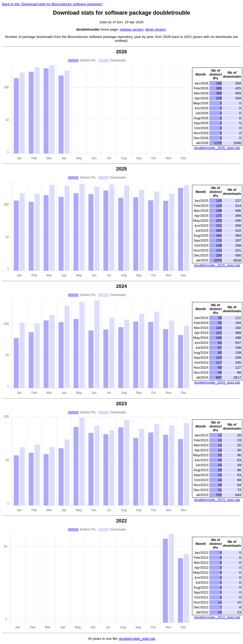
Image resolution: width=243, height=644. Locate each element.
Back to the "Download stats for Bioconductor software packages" (53, 4)
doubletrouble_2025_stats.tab (217, 265)
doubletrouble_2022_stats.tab (217, 617)
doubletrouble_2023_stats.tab (217, 500)
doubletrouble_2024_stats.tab (217, 382)
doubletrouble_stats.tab (137, 639)
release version (131, 29)
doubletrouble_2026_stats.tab (217, 148)
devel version (156, 29)
